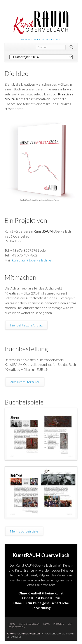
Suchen (71, 47)
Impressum (29, 39)
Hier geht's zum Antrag (26, 325)
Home (12, 624)
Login (57, 39)
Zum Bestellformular (25, 382)
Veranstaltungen (29, 624)
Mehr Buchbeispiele (24, 531)
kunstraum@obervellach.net (32, 260)
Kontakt (45, 39)
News (46, 624)
